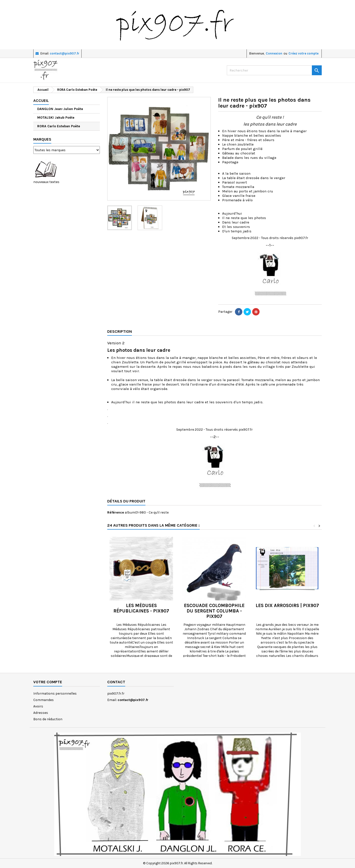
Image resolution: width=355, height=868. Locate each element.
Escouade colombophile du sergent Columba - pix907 (214, 611)
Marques (42, 139)
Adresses (41, 713)
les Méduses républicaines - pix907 (141, 608)
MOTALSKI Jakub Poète (56, 118)
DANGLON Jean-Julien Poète (60, 109)
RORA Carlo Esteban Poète (59, 126)
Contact (116, 682)
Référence (116, 512)
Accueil (41, 101)
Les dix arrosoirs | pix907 (287, 606)
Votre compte (48, 682)
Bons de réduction (48, 719)
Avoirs (38, 706)
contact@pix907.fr (65, 53)
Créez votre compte (303, 53)
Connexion (274, 53)
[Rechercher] (274, 70)
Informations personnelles (55, 693)
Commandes (44, 700)
